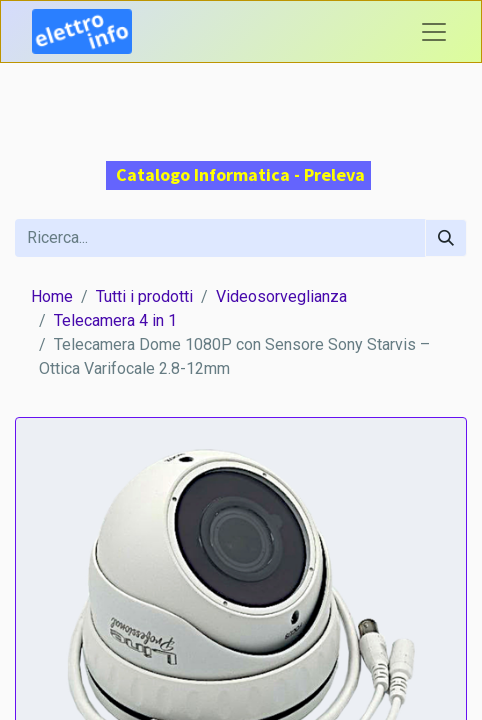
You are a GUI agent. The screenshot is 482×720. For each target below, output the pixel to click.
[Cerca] (446, 238)
